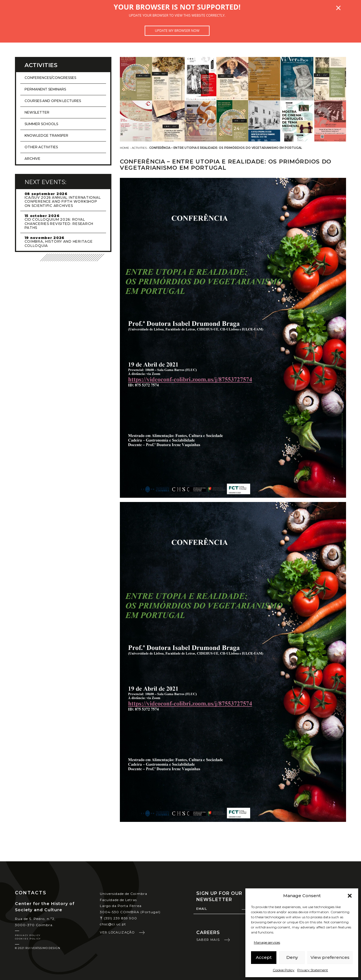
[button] (350, 896)
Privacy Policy (28, 935)
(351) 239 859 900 (119, 918)
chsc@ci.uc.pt (113, 924)
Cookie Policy (284, 970)
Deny (292, 957)
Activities (139, 148)
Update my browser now (177, 31)
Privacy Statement (313, 970)
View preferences (330, 957)
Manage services (267, 942)
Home (125, 148)
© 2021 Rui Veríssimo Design (38, 948)
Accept (264, 957)
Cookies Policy (28, 939)
